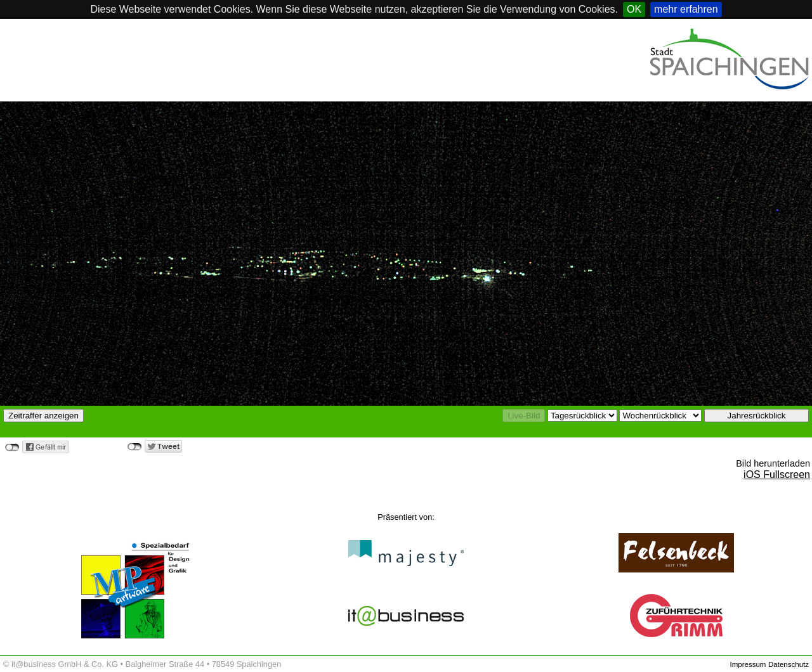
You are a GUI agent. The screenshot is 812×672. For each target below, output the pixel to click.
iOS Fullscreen (777, 475)
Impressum (748, 664)
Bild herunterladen (773, 463)
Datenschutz (789, 664)
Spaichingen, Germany (95, 79)
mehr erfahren (686, 9)
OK (634, 9)
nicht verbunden (12, 448)
